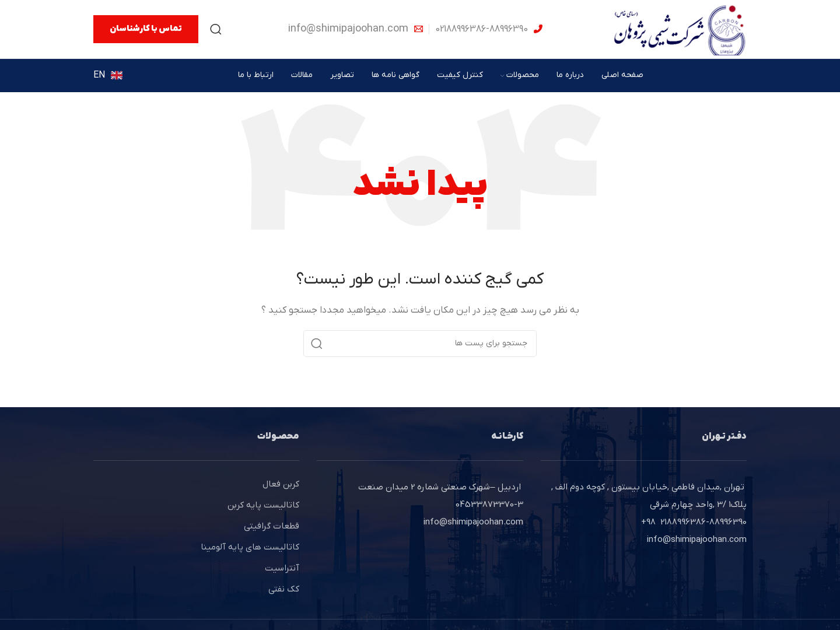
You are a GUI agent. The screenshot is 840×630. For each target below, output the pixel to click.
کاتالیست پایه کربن (263, 505)
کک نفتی (284, 589)
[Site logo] (680, 29)
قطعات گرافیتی (272, 526)
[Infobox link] (489, 29)
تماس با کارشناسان (146, 29)
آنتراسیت (282, 568)
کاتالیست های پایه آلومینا (250, 547)
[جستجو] (216, 29)
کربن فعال (281, 484)
